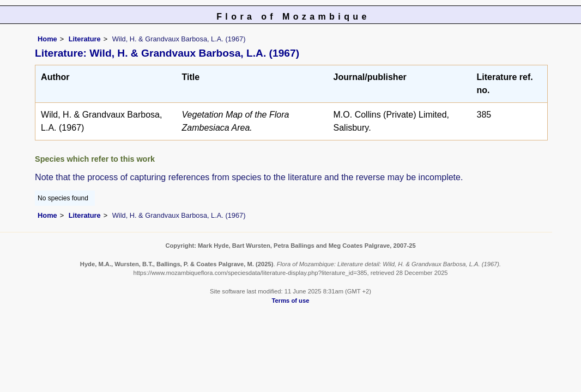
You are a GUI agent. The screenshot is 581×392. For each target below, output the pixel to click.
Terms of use (291, 301)
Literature (85, 39)
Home (47, 39)
